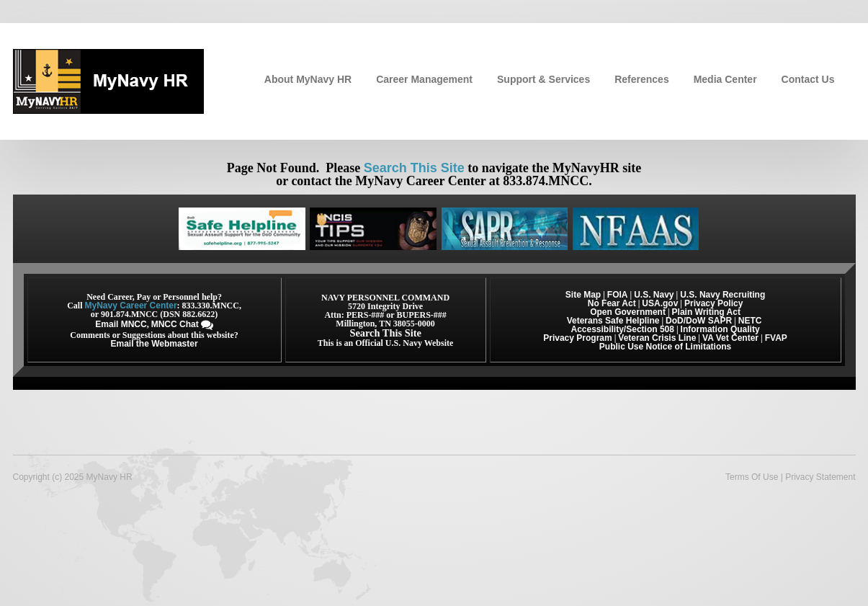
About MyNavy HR (308, 79)
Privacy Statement (820, 477)
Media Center (725, 79)
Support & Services (543, 79)
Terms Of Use (752, 477)
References (642, 79)
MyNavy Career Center (131, 306)
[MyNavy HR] (108, 80)
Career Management (424, 79)
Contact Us (808, 79)
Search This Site (414, 168)
